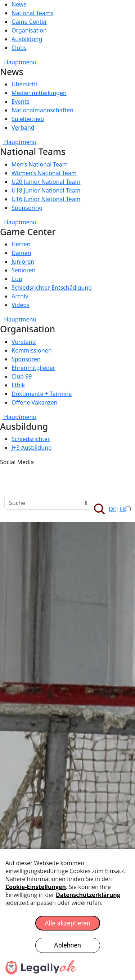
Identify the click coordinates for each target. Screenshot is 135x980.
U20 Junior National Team (46, 182)
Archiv (20, 296)
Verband (23, 128)
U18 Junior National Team (46, 190)
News (19, 4)
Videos (21, 305)
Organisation (29, 30)
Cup (17, 279)
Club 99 (22, 376)
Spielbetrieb (28, 119)
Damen (21, 253)
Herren (21, 244)
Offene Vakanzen (35, 402)
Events (20, 102)
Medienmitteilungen (39, 93)
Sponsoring (27, 208)
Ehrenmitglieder (33, 368)
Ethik (18, 385)
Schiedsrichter (31, 439)
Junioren (23, 262)
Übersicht (24, 84)
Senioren (24, 270)
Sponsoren (26, 359)
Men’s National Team (40, 164)
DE (112, 509)
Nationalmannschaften (42, 110)
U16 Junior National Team (46, 199)
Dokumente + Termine (42, 394)
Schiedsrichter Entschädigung (52, 288)
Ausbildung (27, 39)
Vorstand (24, 342)
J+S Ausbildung (32, 448)
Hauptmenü (18, 62)
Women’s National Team (44, 173)
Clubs (19, 48)
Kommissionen (32, 350)
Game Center (29, 22)
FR (123, 509)
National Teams (32, 13)
